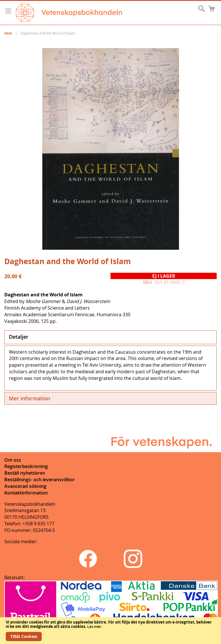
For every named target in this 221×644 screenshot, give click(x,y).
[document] (110, 631)
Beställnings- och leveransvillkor (40, 480)
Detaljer (19, 337)
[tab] (110, 337)
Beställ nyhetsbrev (25, 473)
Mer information (29, 398)
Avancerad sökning (25, 486)
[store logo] (69, 13)
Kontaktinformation (26, 493)
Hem (8, 33)
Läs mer (94, 626)
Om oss (13, 460)
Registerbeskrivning (26, 466)
